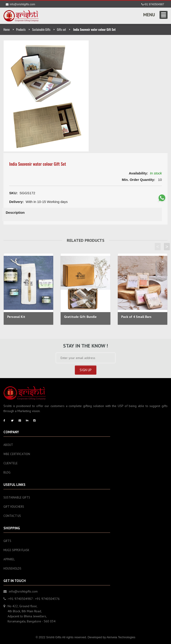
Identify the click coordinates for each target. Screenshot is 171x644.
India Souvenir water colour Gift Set (38, 164)
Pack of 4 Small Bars (136, 317)
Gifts (7, 541)
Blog (7, 472)
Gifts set (62, 29)
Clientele (11, 463)
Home (7, 29)
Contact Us (12, 516)
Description (15, 212)
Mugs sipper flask (16, 550)
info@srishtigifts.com (20, 4)
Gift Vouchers (14, 507)
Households (12, 568)
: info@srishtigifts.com (21, 591)
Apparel (9, 559)
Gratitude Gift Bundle (80, 317)
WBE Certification (17, 454)
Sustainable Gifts (41, 29)
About (8, 445)
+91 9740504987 (153, 4)
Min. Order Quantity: (139, 180)
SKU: (13, 193)
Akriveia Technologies (121, 637)
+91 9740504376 (47, 599)
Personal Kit (16, 317)
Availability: (138, 173)
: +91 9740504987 (18, 599)
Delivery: (16, 202)
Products (21, 29)
